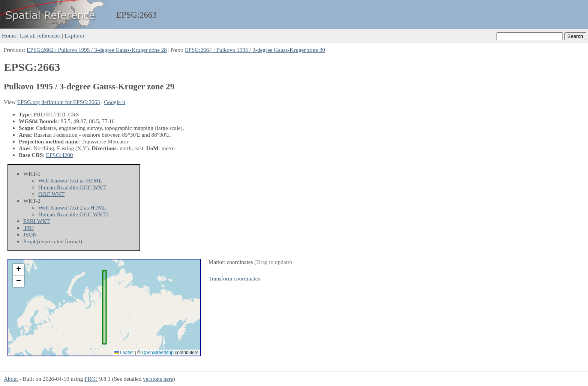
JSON (30, 234)
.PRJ (28, 228)
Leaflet (124, 353)
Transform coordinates (234, 278)
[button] (18, 270)
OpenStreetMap (158, 353)
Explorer (74, 35)
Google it (115, 102)
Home (9, 35)
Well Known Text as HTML (70, 180)
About (11, 379)
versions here (158, 379)
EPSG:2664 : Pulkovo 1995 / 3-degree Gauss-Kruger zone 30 (255, 50)
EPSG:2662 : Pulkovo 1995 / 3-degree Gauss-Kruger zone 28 (97, 50)
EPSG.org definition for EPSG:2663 (59, 102)
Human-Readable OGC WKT (72, 187)
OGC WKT (51, 194)
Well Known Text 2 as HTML (72, 207)
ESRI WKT (37, 221)
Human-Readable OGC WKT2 (73, 214)
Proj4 (29, 241)
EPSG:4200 (60, 155)
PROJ (91, 379)
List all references (40, 35)
